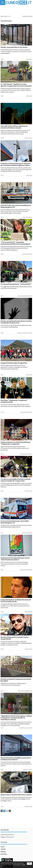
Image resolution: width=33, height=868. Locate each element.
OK (29, 864)
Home (2, 16)
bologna (4, 854)
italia (3, 847)
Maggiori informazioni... (8, 837)
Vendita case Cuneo (27, 16)
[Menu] (3, 3)
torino (3, 849)
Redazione (5, 830)
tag (5, 16)
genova (3, 852)
